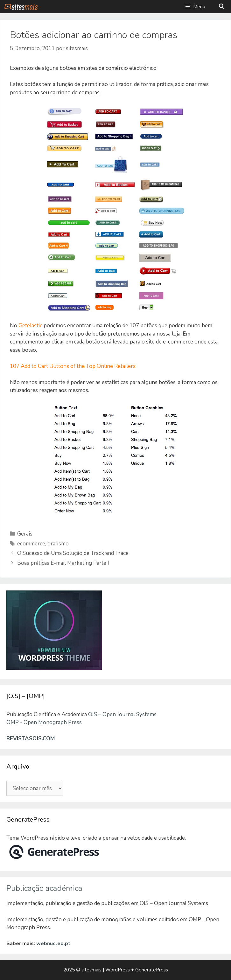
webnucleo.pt (53, 943)
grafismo (58, 544)
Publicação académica (44, 888)
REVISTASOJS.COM (31, 739)
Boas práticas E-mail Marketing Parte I (63, 563)
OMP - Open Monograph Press (44, 722)
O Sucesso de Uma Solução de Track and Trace (73, 553)
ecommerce (31, 544)
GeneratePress (152, 970)
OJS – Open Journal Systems (122, 714)
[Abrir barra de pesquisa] (221, 7)
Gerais (25, 534)
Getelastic (30, 326)
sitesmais (91, 970)
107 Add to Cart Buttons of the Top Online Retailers (73, 366)
